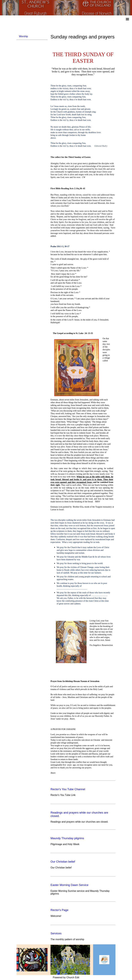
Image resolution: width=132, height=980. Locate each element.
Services (56, 933)
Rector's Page (59, 910)
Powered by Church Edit (66, 977)
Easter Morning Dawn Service (69, 885)
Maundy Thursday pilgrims (67, 838)
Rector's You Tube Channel (68, 789)
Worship (23, 36)
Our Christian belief (63, 862)
